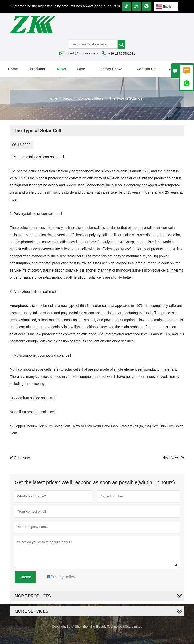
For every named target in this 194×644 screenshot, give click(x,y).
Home (13, 69)
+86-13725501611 (122, 54)
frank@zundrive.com (82, 53)
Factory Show (110, 69)
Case (81, 69)
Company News (91, 98)
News (62, 69)
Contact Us (146, 69)
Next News (171, 458)
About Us (177, 69)
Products (38, 69)
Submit (25, 577)
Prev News (20, 458)
